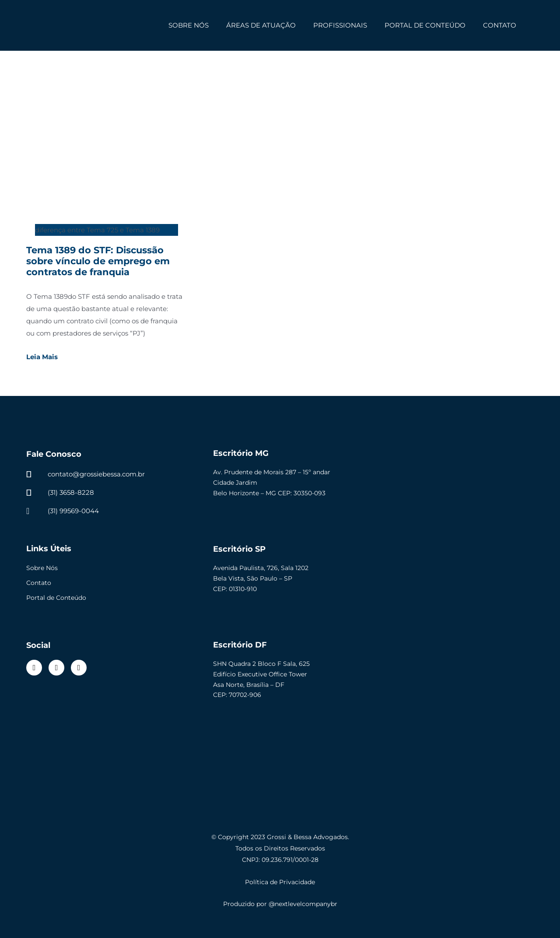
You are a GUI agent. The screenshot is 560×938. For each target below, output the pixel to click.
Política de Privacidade (280, 882)
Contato (39, 583)
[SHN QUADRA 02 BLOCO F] (451, 673)
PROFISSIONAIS (340, 25)
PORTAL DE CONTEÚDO (425, 25)
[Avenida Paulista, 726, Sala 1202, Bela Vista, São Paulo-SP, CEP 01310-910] (451, 577)
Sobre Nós (42, 568)
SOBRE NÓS (189, 25)
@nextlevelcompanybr (303, 904)
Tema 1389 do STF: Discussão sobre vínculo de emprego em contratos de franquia (98, 261)
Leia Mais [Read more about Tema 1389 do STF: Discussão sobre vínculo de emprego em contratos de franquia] (42, 357)
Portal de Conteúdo (56, 598)
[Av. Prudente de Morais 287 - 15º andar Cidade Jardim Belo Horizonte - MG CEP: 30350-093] (451, 481)
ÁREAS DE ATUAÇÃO (261, 25)
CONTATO (500, 25)
